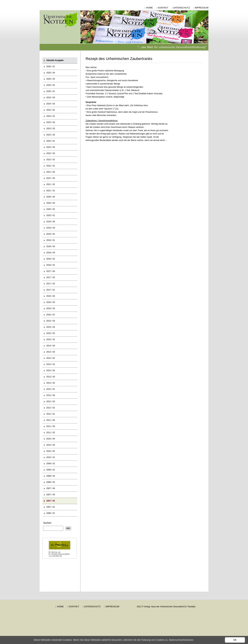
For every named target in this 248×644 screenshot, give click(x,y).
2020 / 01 (51, 215)
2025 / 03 (51, 79)
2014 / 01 (51, 364)
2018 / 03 (51, 253)
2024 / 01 (51, 116)
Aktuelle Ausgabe (55, 60)
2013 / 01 (51, 389)
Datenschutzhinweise (181, 640)
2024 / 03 (51, 104)
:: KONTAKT (162, 8)
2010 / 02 (51, 451)
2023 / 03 (51, 129)
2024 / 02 (51, 110)
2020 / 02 (51, 209)
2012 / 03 (51, 402)
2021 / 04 (51, 172)
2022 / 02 (51, 160)
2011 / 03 (51, 426)
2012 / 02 (51, 408)
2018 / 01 (51, 265)
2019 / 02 (51, 234)
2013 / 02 (51, 383)
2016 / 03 (51, 302)
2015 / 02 (51, 333)
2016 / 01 (51, 315)
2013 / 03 (51, 377)
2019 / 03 (51, 228)
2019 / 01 (51, 240)
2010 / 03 (51, 445)
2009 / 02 (51, 464)
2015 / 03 (51, 327)
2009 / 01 (51, 470)
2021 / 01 (51, 191)
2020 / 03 (51, 203)
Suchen (47, 523)
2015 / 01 (51, 339)
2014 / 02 (51, 358)
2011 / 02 (51, 433)
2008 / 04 (51, 476)
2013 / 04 (51, 371)
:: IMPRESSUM (201, 8)
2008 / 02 (51, 482)
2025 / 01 (51, 91)
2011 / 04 (51, 420)
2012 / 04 (51, 395)
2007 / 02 (51, 501)
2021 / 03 (51, 178)
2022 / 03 (51, 153)
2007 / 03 (51, 495)
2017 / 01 (51, 290)
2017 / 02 (51, 284)
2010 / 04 (51, 439)
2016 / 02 (51, 308)
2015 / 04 (51, 321)
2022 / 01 (51, 166)
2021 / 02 (51, 184)
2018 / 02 (51, 259)
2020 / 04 (51, 197)
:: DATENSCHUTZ (181, 8)
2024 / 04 (51, 98)
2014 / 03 (51, 352)
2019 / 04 (51, 222)
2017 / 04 (51, 271)
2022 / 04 (51, 147)
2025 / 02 (51, 85)
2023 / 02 (51, 135)
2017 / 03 (51, 277)
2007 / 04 (51, 488)
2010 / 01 (51, 457)
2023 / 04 (51, 122)
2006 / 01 (51, 513)
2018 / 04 (51, 246)
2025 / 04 (51, 73)
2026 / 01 (51, 67)
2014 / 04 (51, 346)
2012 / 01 (51, 414)
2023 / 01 (51, 141)
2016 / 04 (51, 296)
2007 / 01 (51, 507)
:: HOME (149, 8)
